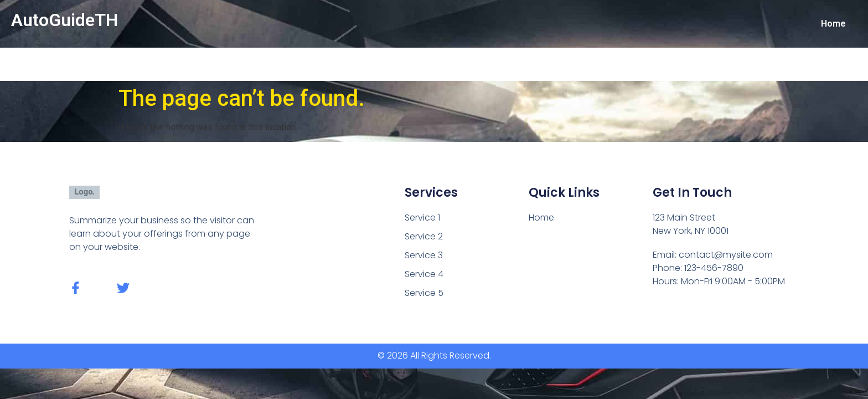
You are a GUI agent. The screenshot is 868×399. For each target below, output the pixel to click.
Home (833, 24)
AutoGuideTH (64, 20)
